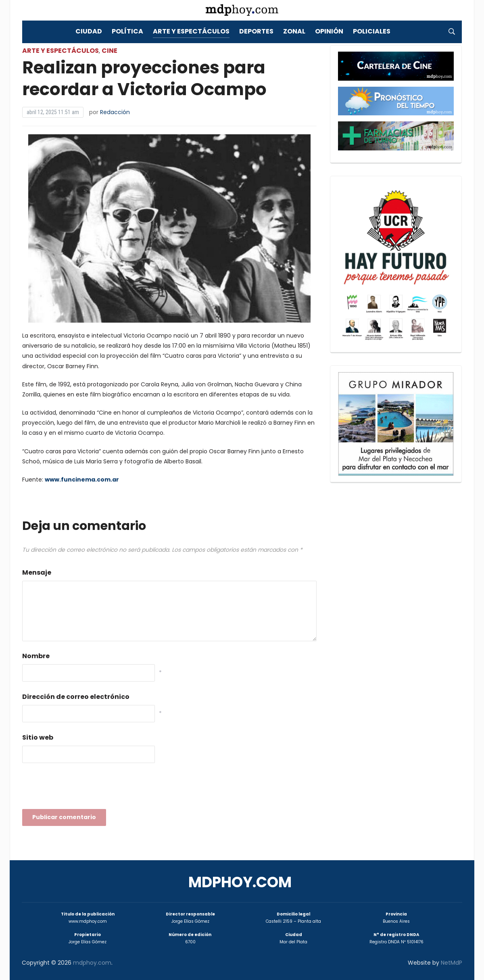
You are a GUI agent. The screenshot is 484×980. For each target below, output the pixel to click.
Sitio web (38, 737)
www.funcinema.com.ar (82, 480)
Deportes (256, 31)
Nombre (36, 656)
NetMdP (452, 963)
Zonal (294, 31)
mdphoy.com (240, 882)
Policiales (372, 31)
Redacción (115, 112)
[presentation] (83, 788)
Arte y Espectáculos (191, 31)
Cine (110, 51)
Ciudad (89, 31)
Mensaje (37, 572)
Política (127, 31)
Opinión (329, 31)
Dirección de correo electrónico (76, 697)
